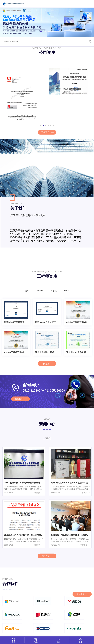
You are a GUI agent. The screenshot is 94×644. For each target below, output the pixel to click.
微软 (26, 294)
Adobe (39, 294)
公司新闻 (47, 443)
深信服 (54, 294)
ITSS (68, 294)
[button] (41, 32)
